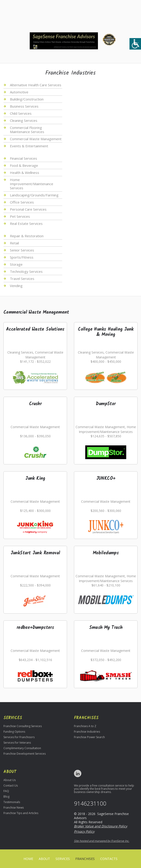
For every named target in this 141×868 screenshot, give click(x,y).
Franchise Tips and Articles (21, 813)
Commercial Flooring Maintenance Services (27, 130)
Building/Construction (27, 99)
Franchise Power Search (89, 737)
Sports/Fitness (22, 257)
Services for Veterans (17, 743)
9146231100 (90, 803)
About (44, 859)
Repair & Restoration (27, 236)
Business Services (24, 106)
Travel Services (22, 279)
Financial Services (23, 158)
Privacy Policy (84, 831)
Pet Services (20, 216)
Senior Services (22, 250)
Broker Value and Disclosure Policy (101, 826)
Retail (14, 243)
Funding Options (14, 732)
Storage (16, 264)
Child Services (21, 113)
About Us (10, 780)
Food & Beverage (24, 165)
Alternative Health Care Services (36, 85)
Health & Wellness (25, 173)
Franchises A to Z (85, 726)
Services (63, 859)
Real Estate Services (26, 223)
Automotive (19, 92)
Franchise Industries (87, 732)
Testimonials (12, 802)
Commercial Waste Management (36, 139)
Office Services (22, 202)
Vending (16, 286)
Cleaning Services (24, 120)
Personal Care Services (28, 209)
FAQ (6, 791)
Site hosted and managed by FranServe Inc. (102, 841)
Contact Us (11, 786)
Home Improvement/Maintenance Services (32, 184)
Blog (6, 797)
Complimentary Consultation (22, 748)
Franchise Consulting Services (23, 726)
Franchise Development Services (25, 754)
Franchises (85, 859)
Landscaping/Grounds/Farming (34, 195)
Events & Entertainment (29, 146)
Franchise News (14, 808)
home (28, 859)
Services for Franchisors (19, 737)
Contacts (109, 859)
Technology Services (26, 271)
